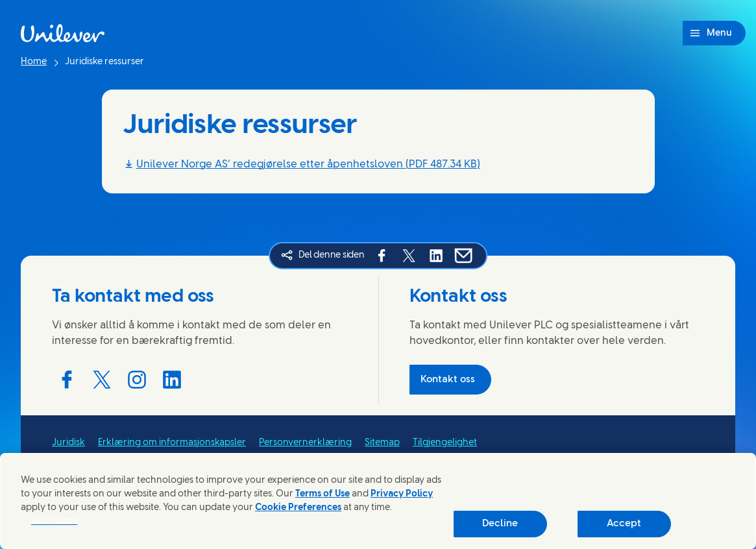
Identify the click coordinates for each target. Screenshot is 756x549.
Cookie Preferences (298, 508)
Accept (624, 524)
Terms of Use (323, 494)
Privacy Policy (402, 494)
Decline (500, 524)
